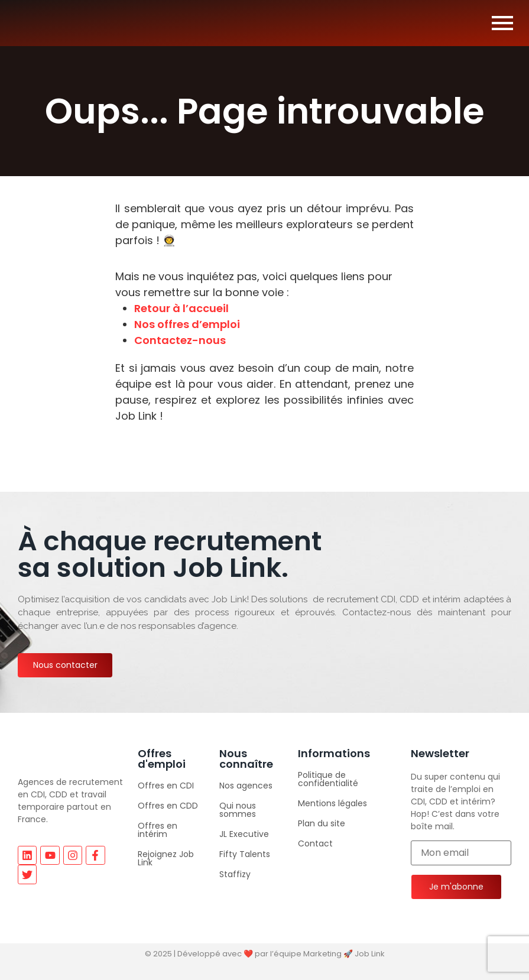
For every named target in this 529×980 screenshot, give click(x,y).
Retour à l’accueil (181, 308)
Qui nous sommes (238, 810)
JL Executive (244, 834)
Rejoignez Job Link (166, 858)
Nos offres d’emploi (187, 324)
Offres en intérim (158, 830)
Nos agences (246, 786)
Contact (315, 843)
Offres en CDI (166, 786)
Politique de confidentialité (328, 779)
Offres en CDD (168, 806)
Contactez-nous (180, 340)
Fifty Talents (245, 854)
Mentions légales (332, 803)
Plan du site (322, 823)
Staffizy (235, 874)
